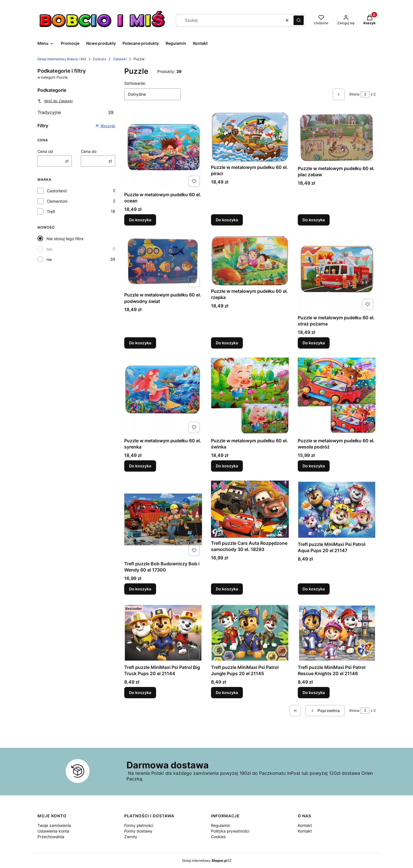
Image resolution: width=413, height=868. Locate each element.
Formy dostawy (138, 831)
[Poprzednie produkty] (325, 711)
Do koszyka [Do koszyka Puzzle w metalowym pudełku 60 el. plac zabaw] (314, 220)
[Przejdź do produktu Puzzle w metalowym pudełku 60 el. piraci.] (250, 137)
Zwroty (131, 837)
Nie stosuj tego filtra (65, 239)
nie (49, 259)
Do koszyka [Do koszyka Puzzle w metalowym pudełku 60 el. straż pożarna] (314, 343)
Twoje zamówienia (54, 825)
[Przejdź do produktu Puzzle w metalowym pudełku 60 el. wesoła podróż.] (337, 396)
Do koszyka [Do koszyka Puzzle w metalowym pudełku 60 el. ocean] (140, 220)
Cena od (45, 151)
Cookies (218, 837)
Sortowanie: (135, 83)
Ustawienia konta (53, 831)
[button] (299, 20)
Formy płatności (139, 825)
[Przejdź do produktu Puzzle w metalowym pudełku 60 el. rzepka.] (250, 260)
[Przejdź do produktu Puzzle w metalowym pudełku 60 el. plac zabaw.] (337, 137)
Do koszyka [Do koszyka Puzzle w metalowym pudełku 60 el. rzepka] (227, 343)
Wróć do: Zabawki (55, 101)
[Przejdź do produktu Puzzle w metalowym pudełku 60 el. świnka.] (250, 396)
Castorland (57, 191)
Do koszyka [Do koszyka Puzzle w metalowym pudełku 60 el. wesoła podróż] (314, 466)
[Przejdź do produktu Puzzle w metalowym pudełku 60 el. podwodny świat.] (163, 262)
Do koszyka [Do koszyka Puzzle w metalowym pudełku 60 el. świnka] (227, 466)
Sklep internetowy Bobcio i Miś (62, 59)
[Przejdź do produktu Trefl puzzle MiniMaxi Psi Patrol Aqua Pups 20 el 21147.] (337, 510)
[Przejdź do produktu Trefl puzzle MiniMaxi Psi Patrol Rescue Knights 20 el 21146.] (337, 633)
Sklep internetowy (205, 861)
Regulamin (221, 825)
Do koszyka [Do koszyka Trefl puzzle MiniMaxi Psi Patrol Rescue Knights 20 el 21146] (314, 692)
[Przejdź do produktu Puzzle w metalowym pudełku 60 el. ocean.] (163, 150)
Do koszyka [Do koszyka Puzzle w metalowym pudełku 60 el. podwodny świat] (140, 343)
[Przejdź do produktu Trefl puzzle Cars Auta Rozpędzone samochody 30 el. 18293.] (250, 509)
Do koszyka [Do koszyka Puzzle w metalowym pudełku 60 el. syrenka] (140, 466)
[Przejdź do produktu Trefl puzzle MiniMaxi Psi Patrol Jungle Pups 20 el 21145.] (250, 633)
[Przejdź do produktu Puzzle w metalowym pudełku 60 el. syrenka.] (163, 396)
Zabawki (120, 59)
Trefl (51, 212)
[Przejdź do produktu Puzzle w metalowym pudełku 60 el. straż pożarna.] (337, 273)
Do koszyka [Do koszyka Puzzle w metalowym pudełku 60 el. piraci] (227, 220)
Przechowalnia (51, 837)
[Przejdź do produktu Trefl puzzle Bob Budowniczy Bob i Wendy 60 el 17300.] (163, 519)
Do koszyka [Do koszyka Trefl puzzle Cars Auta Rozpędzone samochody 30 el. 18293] (227, 589)
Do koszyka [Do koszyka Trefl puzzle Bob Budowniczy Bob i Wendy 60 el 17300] (140, 589)
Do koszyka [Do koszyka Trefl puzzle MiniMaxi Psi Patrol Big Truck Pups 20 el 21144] (140, 692)
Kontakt (305, 825)
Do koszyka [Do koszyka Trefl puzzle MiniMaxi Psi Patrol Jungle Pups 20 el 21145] (227, 692)
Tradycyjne (76, 112)
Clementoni (57, 201)
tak (49, 249)
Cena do (89, 151)
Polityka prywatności (230, 831)
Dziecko (100, 59)
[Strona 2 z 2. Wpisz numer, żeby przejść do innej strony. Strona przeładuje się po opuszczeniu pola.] (365, 94)
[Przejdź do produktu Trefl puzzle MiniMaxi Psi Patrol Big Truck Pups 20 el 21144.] (163, 633)
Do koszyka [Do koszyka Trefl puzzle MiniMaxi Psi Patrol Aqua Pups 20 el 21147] (314, 589)
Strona (354, 94)
